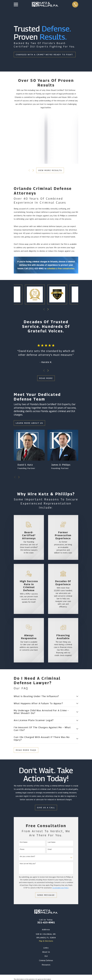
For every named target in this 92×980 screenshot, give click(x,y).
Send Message (46, 895)
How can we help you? (28, 864)
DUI (46, 957)
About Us (46, 952)
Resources (46, 965)
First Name (24, 843)
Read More (46, 378)
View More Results (50, 170)
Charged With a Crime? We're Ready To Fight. (45, 55)
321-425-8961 (46, 923)
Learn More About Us (29, 423)
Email (50, 850)
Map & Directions (46, 942)
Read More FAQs (26, 751)
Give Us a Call (46, 808)
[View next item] (33, 170)
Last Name (52, 843)
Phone (22, 850)
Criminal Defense (46, 961)
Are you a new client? (27, 857)
